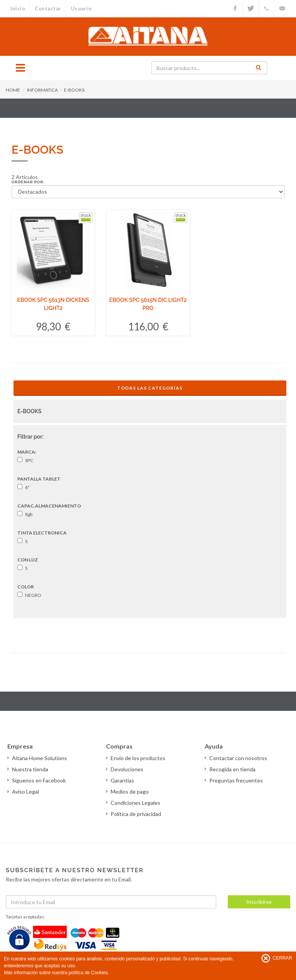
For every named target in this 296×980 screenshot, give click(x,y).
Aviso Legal (25, 792)
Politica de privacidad (136, 814)
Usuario (81, 8)
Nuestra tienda (30, 769)
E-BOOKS (74, 90)
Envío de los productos (138, 758)
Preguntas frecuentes (236, 780)
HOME (13, 90)
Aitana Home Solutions (40, 758)
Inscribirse (259, 902)
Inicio (18, 8)
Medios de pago (130, 792)
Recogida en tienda (232, 769)
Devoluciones (127, 769)
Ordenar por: (28, 182)
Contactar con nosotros (238, 758)
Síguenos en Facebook (39, 780)
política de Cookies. (89, 973)
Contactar (48, 8)
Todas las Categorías (150, 388)
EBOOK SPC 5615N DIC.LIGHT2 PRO (148, 304)
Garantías (122, 780)
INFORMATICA (42, 90)
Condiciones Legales (135, 803)
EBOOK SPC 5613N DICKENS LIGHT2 (53, 304)
